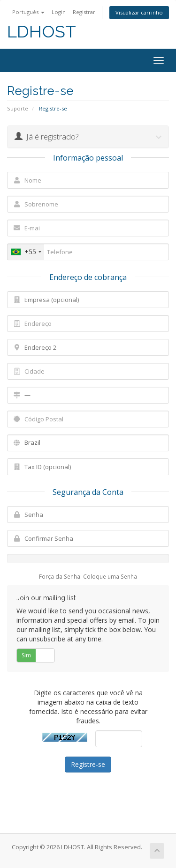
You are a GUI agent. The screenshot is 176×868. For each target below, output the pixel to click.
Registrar (84, 12)
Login (59, 12)
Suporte (18, 108)
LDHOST (42, 32)
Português (28, 12)
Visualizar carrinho (139, 12)
